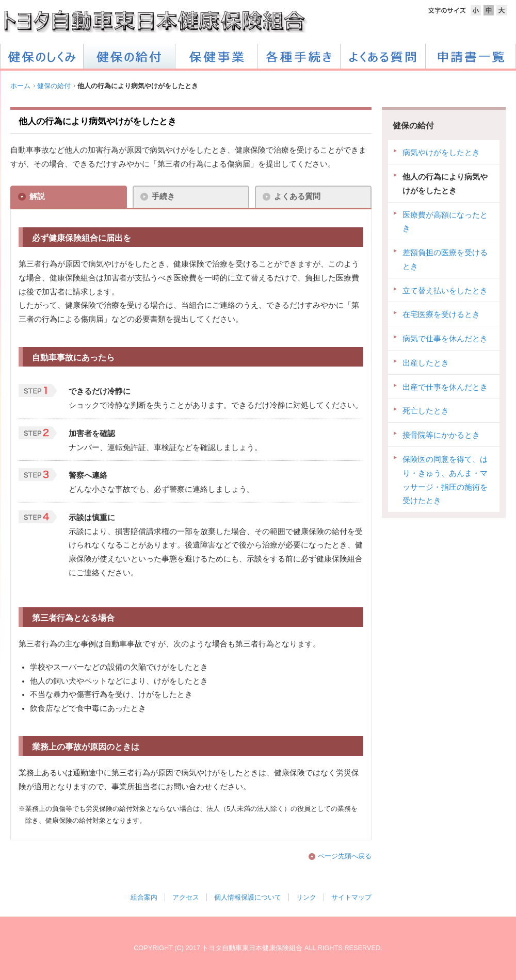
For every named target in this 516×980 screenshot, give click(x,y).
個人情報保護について (248, 897)
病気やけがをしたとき (441, 153)
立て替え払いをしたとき (445, 291)
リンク (306, 897)
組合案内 (144, 897)
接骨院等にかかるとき (441, 435)
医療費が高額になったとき (445, 222)
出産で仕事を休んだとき (445, 387)
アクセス (186, 897)
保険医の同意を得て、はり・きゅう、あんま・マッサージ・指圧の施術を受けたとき (445, 480)
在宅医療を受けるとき (441, 314)
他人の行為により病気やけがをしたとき (445, 184)
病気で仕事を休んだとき (445, 339)
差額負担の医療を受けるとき (445, 260)
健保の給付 (54, 86)
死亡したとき (426, 411)
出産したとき (426, 363)
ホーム (20, 86)
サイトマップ (351, 897)
